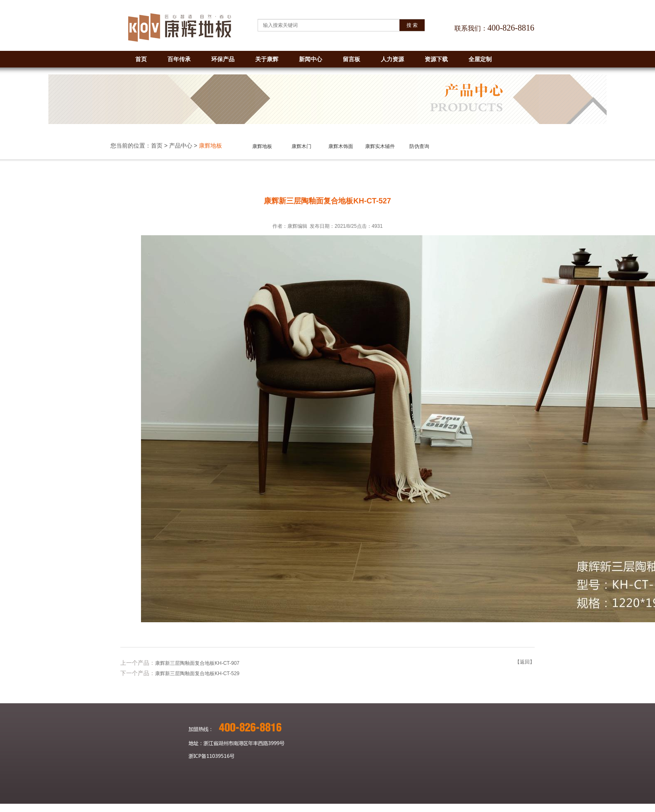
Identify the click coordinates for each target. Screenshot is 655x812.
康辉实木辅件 (380, 146)
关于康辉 (267, 59)
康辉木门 (301, 146)
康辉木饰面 (341, 146)
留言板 (351, 59)
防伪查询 (419, 146)
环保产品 (223, 59)
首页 (141, 59)
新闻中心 (311, 59)
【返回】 (525, 662)
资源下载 (436, 59)
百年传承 (179, 59)
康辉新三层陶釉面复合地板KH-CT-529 (197, 673)
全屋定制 (480, 59)
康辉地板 (262, 146)
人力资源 (392, 59)
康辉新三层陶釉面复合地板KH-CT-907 (197, 663)
